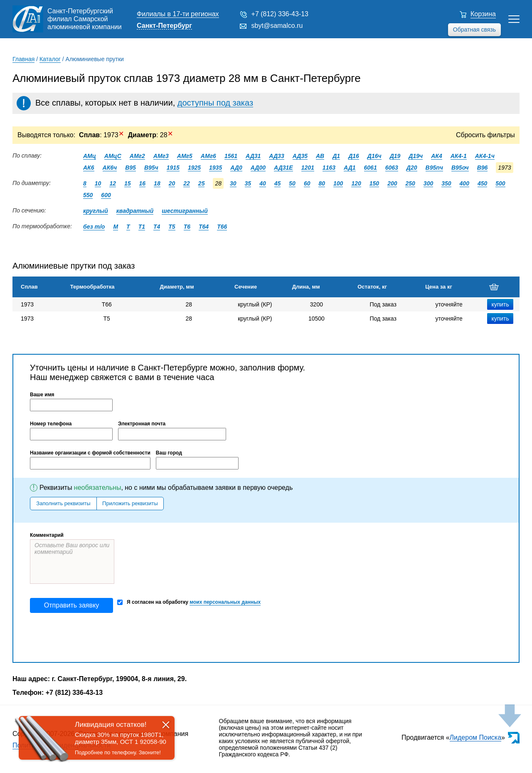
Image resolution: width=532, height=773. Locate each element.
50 (292, 183)
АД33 (276, 156)
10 (98, 183)
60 (307, 183)
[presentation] (93, 637)
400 (464, 183)
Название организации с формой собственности (90, 453)
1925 (194, 168)
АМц (90, 156)
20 (172, 183)
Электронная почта (142, 424)
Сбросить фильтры (485, 135)
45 (278, 183)
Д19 (395, 156)
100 (338, 183)
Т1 (142, 227)
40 (263, 183)
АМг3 (161, 156)
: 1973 (101, 135)
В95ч (151, 168)
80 (322, 183)
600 (106, 195)
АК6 (89, 168)
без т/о (94, 227)
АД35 (300, 156)
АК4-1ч (485, 156)
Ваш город (169, 453)
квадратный (135, 211)
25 (202, 183)
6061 (371, 168)
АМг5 (185, 156)
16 (143, 183)
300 (428, 183)
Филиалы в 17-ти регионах (178, 14)
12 (113, 183)
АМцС (113, 156)
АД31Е (283, 168)
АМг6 (208, 156)
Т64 (204, 227)
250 (410, 183)
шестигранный (185, 211)
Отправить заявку (71, 605)
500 (500, 183)
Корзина (483, 14)
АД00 (258, 168)
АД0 (236, 168)
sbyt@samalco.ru (277, 26)
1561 (231, 156)
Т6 (187, 227)
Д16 (354, 156)
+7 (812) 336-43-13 (280, 14)
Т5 (172, 227)
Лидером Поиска (476, 737)
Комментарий (47, 535)
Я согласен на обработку (189, 602)
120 (356, 183)
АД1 (350, 168)
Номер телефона (51, 424)
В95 (131, 168)
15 (128, 183)
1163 (329, 168)
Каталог (50, 59)
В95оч (460, 168)
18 (157, 183)
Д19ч (416, 156)
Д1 (336, 156)
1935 (216, 168)
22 (187, 183)
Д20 (412, 168)
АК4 (437, 156)
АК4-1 (459, 156)
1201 (308, 168)
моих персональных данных (225, 602)
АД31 (253, 156)
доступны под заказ (215, 103)
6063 (392, 168)
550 (88, 195)
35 (248, 183)
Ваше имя (42, 395)
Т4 (157, 227)
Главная (23, 59)
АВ (320, 156)
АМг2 (137, 156)
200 (392, 183)
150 (374, 183)
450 (482, 183)
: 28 (150, 135)
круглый (96, 211)
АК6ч (110, 168)
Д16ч (374, 156)
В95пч (434, 168)
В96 (483, 168)
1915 (173, 168)
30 (233, 183)
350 (446, 183)
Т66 (222, 227)
